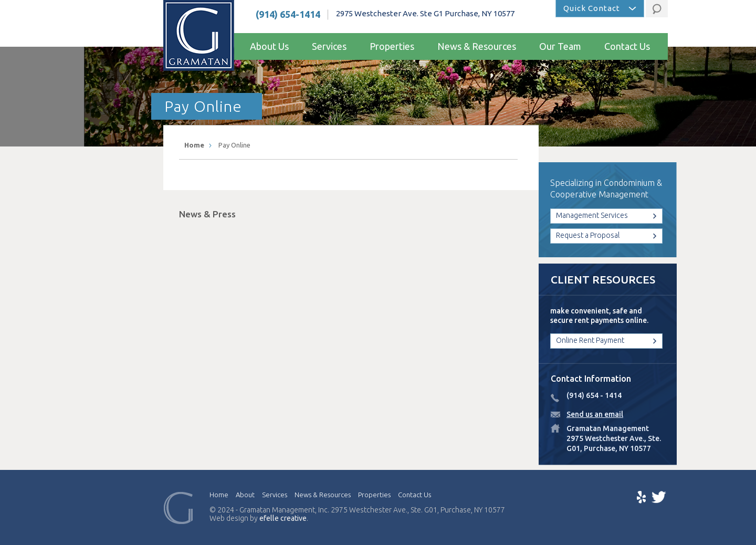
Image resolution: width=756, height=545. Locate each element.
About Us (269, 46)
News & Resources (477, 46)
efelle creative (283, 518)
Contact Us (627, 46)
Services (329, 46)
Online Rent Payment (590, 340)
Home (194, 145)
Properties (392, 46)
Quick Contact (592, 8)
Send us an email (595, 414)
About (245, 495)
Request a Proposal (588, 235)
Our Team (560, 46)
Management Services (592, 215)
